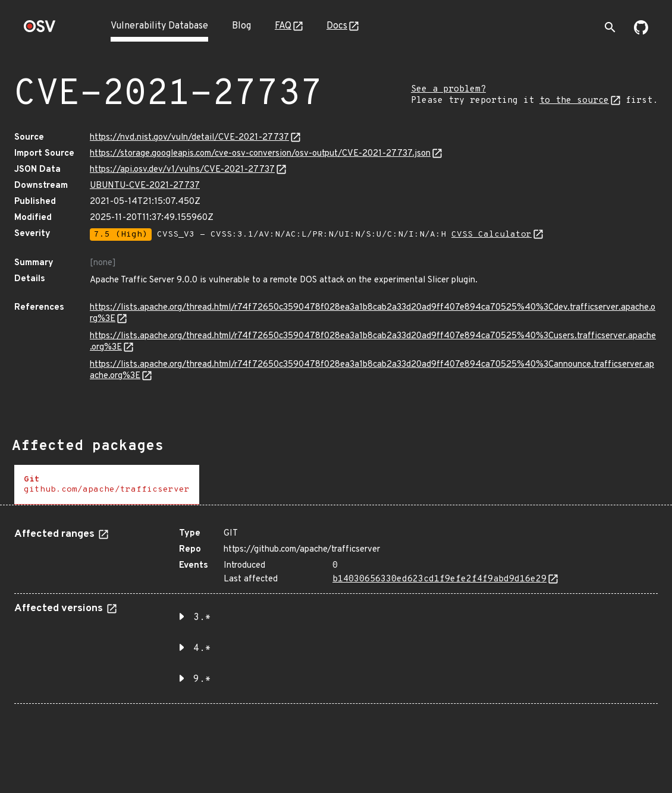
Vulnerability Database (159, 26)
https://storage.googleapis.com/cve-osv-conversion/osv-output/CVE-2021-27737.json (260, 154)
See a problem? (448, 89)
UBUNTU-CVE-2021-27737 (145, 186)
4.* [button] (202, 649)
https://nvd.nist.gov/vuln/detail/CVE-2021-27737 (189, 138)
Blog (241, 26)
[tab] (107, 485)
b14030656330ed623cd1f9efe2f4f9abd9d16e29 (439, 579)
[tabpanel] (336, 611)
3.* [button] (202, 618)
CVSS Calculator (492, 235)
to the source (574, 101)
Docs (337, 26)
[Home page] (40, 30)
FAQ (283, 26)
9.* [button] (202, 679)
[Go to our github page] (641, 32)
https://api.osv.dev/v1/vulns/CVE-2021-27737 (182, 170)
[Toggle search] (610, 27)
